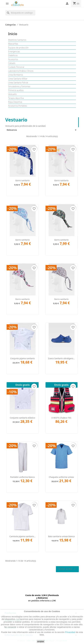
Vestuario (12, 94)
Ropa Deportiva (15, 102)
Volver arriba (67, 569)
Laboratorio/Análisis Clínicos (21, 71)
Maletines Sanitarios (17, 40)
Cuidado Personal (16, 67)
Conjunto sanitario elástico (22, 418)
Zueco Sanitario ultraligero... (61, 358)
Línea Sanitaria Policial (18, 83)
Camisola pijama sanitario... (23, 536)
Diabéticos (13, 55)
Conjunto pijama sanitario (22, 358)
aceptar (41, 641)
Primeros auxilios (16, 90)
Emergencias (14, 52)
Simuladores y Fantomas (19, 86)
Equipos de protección (18, 48)
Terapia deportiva (16, 98)
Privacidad (70, 632)
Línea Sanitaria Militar (18, 79)
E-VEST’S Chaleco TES (61, 418)
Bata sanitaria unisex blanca (61, 536)
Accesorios (13, 59)
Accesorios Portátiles (18, 106)
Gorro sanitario (22, 180)
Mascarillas (13, 44)
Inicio (13, 34)
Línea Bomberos (16, 75)
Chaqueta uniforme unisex (61, 477)
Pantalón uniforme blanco (23, 477)
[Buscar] (20, 13)
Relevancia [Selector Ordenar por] (42, 130)
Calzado (12, 63)
